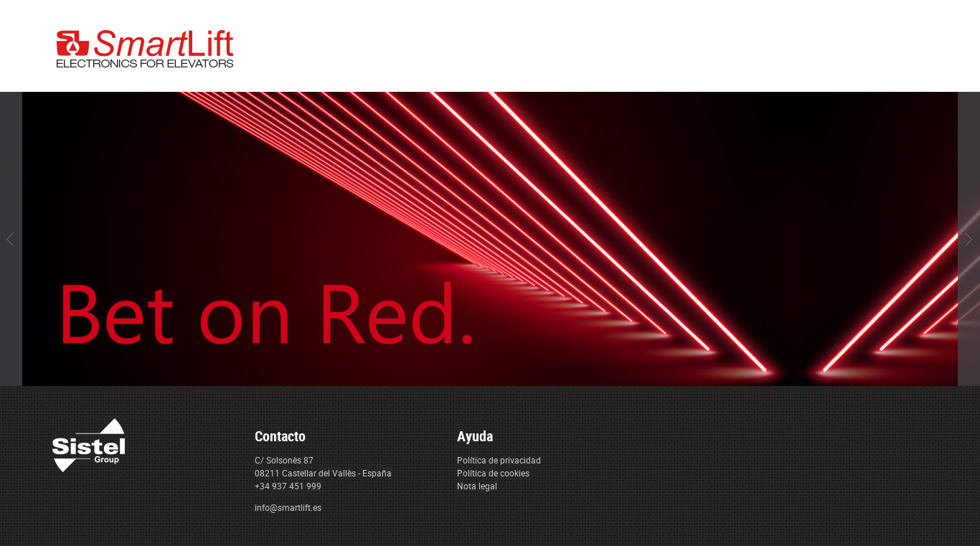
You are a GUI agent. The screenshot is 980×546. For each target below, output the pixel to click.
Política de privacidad (499, 460)
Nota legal (477, 486)
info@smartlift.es (288, 507)
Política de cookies (493, 473)
